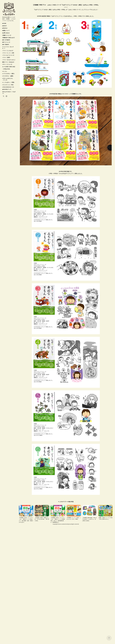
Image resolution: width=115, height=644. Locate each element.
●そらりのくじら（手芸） (8, 85)
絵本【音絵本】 (6, 44)
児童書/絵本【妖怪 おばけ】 (9, 38)
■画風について (6, 31)
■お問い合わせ (6, 33)
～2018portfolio (6, 69)
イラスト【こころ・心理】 (8, 53)
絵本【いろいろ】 (6, 42)
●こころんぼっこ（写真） (9, 82)
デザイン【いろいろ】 (7, 64)
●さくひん (5, 71)
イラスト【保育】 (6, 57)
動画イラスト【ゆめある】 (8, 62)
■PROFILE (5, 28)
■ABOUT (5, 26)
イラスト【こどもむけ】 (8, 51)
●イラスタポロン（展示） (9, 74)
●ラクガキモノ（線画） (8, 76)
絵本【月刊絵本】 (6, 40)
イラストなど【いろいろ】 (8, 55)
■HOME (4, 23)
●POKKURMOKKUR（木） (8, 87)
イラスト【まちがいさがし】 (9, 60)
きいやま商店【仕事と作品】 (9, 67)
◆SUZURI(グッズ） (7, 89)
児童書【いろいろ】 (7, 35)
